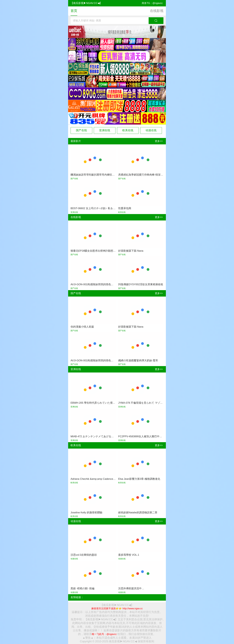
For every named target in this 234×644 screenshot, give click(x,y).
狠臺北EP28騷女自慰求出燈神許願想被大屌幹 (97, 251)
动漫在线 (151, 130)
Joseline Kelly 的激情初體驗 (86, 513)
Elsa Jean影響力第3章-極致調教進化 (139, 479)
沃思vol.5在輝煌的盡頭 (84, 555)
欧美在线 (128, 130)
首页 (74, 11)
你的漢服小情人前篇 (82, 327)
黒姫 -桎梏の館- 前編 (82, 588)
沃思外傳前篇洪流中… (131, 588)
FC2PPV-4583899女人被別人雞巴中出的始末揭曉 (147, 436)
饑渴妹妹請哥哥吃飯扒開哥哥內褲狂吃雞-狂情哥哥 (100, 175)
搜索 (156, 21)
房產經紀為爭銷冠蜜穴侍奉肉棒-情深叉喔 (142, 175)
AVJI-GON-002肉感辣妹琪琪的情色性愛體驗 (96, 284)
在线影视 (157, 11)
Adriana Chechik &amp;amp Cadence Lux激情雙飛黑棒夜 (103, 479)
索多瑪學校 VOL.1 (129, 555)
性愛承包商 (125, 208)
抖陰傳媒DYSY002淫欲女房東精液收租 (141, 284)
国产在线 (81, 130)
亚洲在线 (105, 130)
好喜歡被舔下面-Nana (131, 251)
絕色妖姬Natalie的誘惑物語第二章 (138, 513)
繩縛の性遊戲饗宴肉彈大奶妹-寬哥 (138, 361)
